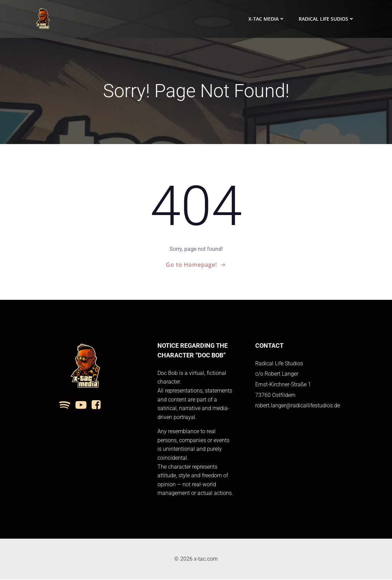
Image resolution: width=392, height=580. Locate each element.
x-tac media (267, 19)
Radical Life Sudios (327, 19)
